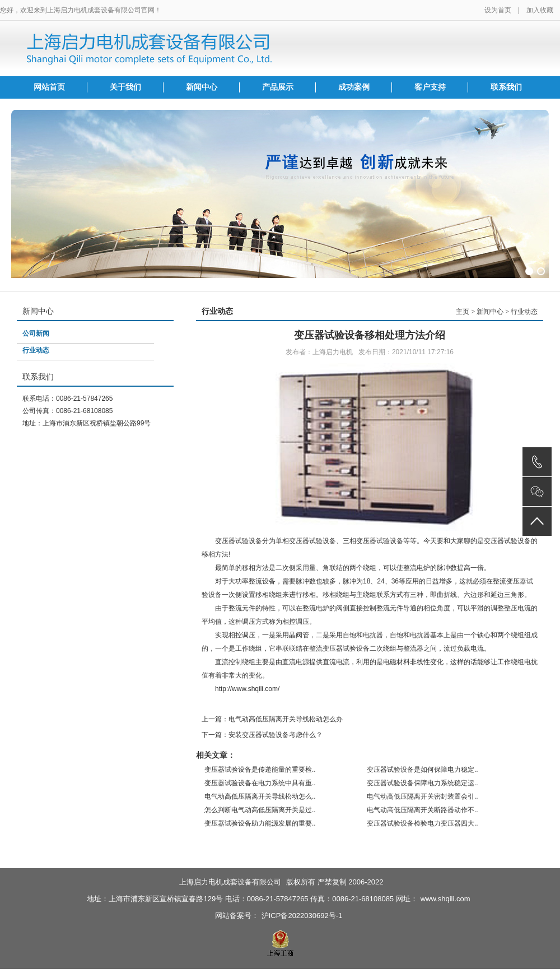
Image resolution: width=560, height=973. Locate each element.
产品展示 (278, 87)
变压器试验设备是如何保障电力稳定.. (423, 770)
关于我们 (125, 87)
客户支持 (430, 87)
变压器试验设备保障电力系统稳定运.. (423, 783)
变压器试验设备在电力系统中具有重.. (260, 783)
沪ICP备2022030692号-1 (302, 916)
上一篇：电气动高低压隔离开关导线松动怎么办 (272, 719)
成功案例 (354, 87)
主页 (463, 312)
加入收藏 (540, 10)
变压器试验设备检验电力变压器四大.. (423, 823)
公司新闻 (36, 333)
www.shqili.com (445, 899)
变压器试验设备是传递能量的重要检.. (260, 770)
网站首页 (49, 87)
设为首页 (498, 10)
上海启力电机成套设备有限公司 (230, 882)
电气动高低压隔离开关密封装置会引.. (423, 796)
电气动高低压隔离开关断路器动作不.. (423, 810)
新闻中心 (202, 87)
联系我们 (506, 87)
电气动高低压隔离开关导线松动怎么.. (260, 796)
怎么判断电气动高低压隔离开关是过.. (260, 810)
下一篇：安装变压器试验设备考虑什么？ (262, 735)
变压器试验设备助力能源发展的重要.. (260, 823)
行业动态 (36, 350)
